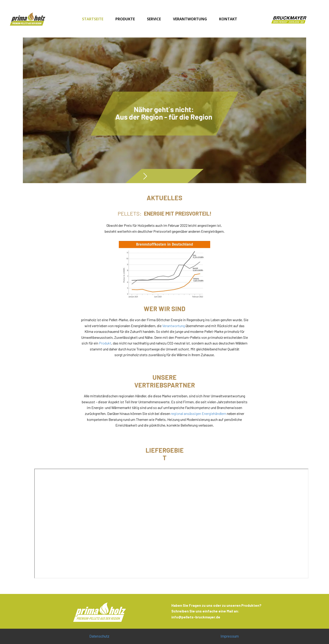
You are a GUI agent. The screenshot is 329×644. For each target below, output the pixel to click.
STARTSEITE (93, 19)
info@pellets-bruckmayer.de (196, 617)
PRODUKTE (125, 19)
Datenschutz (99, 636)
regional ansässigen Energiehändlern (199, 413)
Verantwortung (174, 326)
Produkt (105, 343)
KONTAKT (228, 19)
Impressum (230, 636)
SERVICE (154, 19)
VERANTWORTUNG (190, 19)
